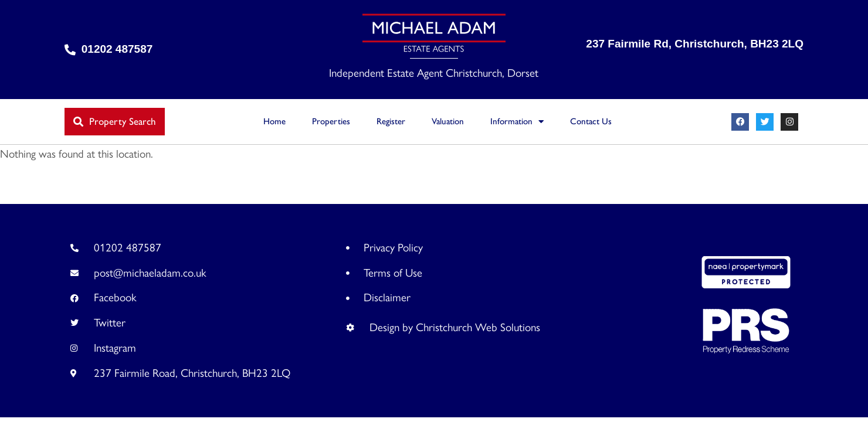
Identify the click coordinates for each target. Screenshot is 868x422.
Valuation (448, 121)
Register (391, 121)
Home (274, 121)
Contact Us (591, 121)
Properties (331, 121)
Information (517, 122)
